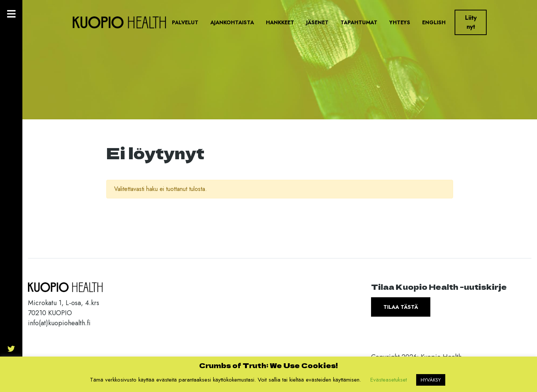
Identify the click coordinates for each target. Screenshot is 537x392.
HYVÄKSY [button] (431, 380)
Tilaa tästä (401, 307)
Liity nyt (471, 22)
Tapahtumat (359, 22)
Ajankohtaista (232, 22)
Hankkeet (280, 22)
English (434, 22)
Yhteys (400, 22)
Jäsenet (317, 22)
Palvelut (185, 22)
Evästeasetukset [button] (389, 380)
